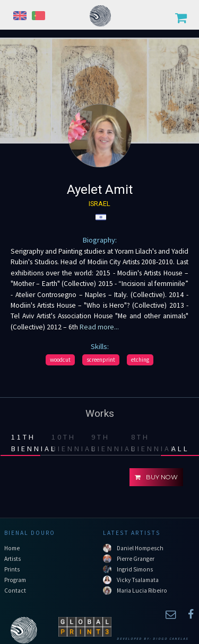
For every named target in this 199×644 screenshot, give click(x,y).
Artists (12, 559)
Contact (15, 591)
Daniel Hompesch (140, 548)
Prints (12, 569)
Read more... (98, 327)
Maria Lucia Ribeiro (142, 591)
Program (15, 580)
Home (12, 548)
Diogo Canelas (171, 639)
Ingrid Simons (135, 569)
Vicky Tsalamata (138, 580)
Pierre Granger (136, 559)
